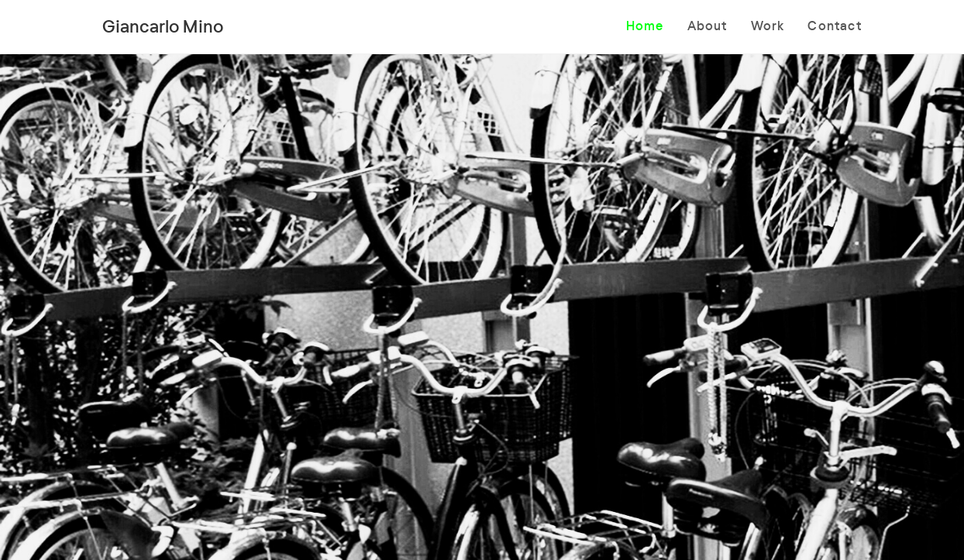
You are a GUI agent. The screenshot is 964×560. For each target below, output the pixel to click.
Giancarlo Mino (163, 26)
